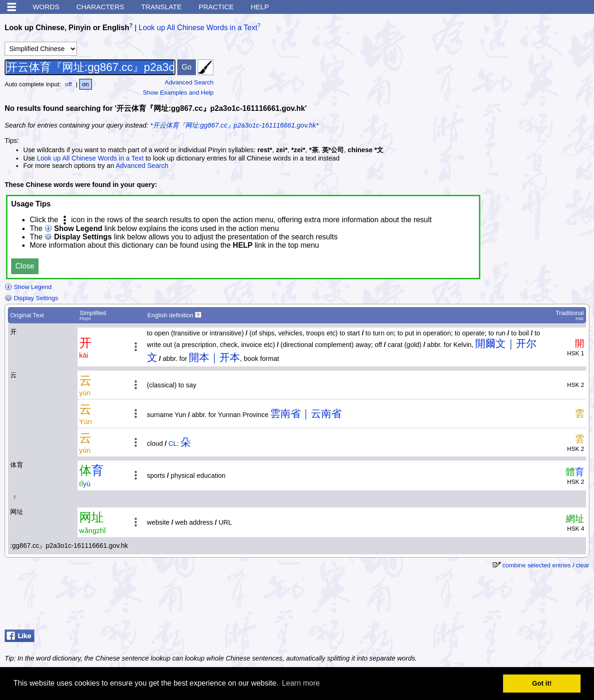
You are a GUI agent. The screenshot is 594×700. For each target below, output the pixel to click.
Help (260, 7)
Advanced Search (189, 82)
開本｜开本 (214, 357)
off (68, 84)
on (86, 84)
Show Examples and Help (178, 93)
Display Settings (31, 298)
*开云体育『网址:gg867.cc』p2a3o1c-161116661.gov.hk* (235, 125)
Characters (100, 7)
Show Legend (28, 287)
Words (46, 7)
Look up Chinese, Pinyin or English (67, 28)
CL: (174, 443)
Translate (161, 7)
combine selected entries (537, 565)
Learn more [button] (301, 683)
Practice (216, 7)
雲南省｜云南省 (306, 414)
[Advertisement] (515, 603)
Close (25, 266)
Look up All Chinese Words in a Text (198, 28)
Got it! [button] (542, 683)
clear (583, 565)
